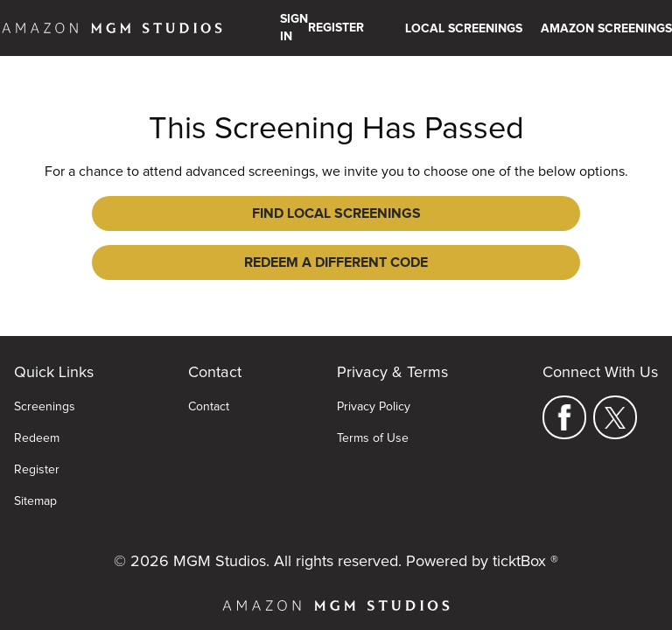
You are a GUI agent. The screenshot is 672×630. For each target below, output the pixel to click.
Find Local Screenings (209, 213)
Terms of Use (373, 412)
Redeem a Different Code (464, 213)
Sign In (294, 28)
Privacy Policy (374, 381)
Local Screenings (464, 29)
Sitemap (35, 475)
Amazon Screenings (606, 29)
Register (37, 444)
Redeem (37, 412)
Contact (209, 381)
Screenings (45, 381)
